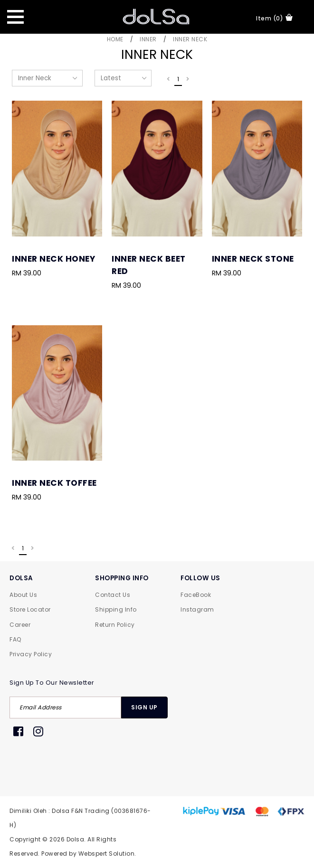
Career (20, 625)
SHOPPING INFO (122, 578)
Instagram (197, 609)
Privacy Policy (31, 654)
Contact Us (113, 595)
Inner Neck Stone (253, 259)
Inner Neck (190, 39)
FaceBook (196, 595)
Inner (148, 39)
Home (115, 39)
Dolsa (76, 839)
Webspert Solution (107, 854)
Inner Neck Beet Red (149, 265)
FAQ (15, 639)
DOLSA (21, 578)
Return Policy (115, 625)
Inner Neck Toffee (54, 483)
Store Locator (30, 609)
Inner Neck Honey (53, 259)
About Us (23, 595)
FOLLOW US (200, 578)
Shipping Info (116, 609)
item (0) (274, 18)
